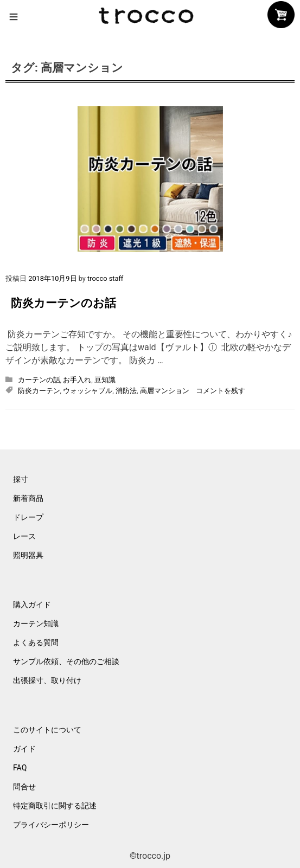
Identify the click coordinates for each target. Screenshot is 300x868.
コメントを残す (221, 391)
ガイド (24, 749)
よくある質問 (36, 642)
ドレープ (28, 517)
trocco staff (105, 278)
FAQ (20, 768)
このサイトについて (47, 730)
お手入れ (77, 380)
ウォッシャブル (88, 391)
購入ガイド (32, 605)
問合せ (24, 787)
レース (24, 536)
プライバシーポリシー (51, 825)
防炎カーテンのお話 (63, 303)
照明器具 (28, 555)
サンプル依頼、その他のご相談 (66, 661)
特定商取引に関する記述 (55, 806)
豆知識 (105, 380)
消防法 (126, 391)
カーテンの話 (39, 380)
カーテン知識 (36, 623)
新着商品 (28, 498)
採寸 (21, 479)
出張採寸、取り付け (47, 680)
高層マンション (165, 391)
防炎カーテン (39, 391)
